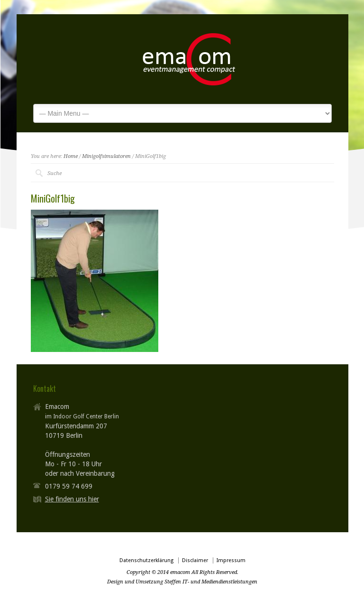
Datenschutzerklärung (146, 560)
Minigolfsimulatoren (106, 156)
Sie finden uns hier (72, 499)
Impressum (231, 560)
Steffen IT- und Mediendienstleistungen (211, 582)
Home (71, 156)
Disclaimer (195, 560)
